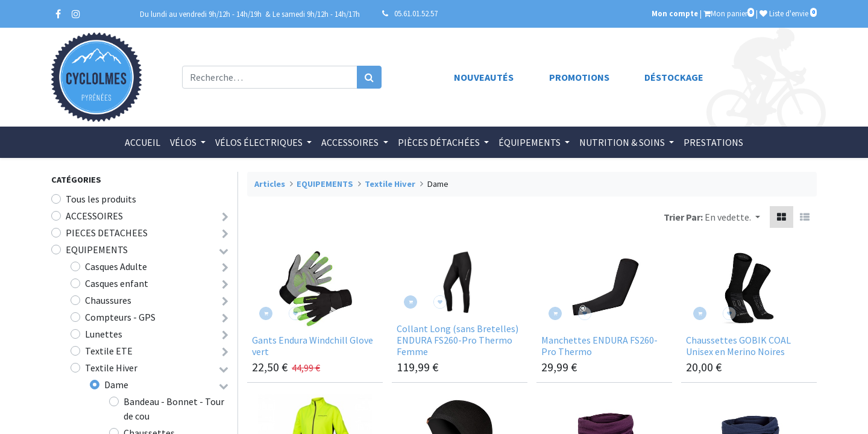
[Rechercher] (369, 77)
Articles (270, 184)
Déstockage (674, 77)
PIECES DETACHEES (107, 233)
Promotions (579, 77)
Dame (116, 385)
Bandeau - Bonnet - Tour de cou (174, 409)
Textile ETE (109, 351)
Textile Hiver (111, 368)
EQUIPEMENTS (97, 250)
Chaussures (108, 300)
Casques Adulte (116, 266)
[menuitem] (143, 142)
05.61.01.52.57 (416, 13)
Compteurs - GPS (120, 317)
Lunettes (104, 334)
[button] (732, 217)
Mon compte (675, 13)
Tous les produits (101, 199)
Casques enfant (117, 283)
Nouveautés (484, 77)
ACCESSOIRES (94, 216)
